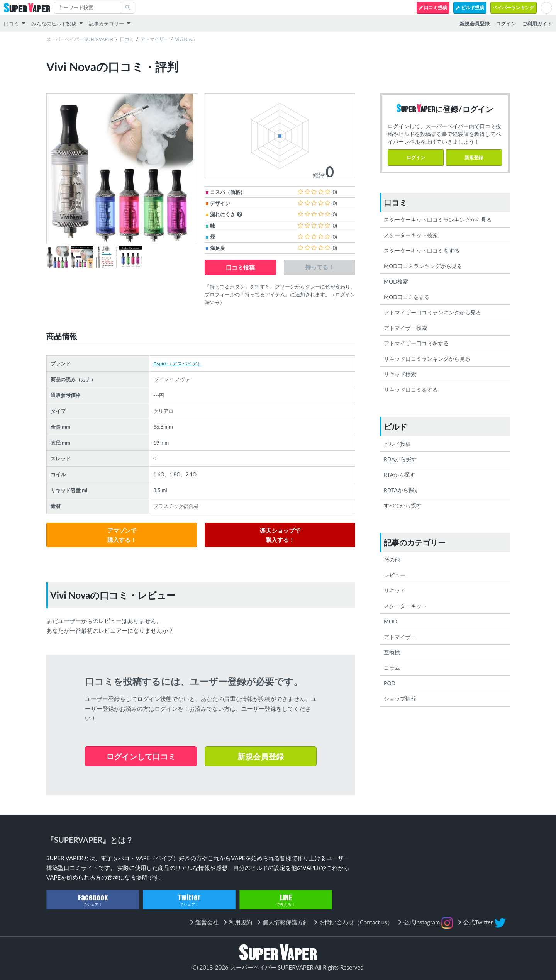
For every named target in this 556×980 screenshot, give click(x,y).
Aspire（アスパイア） (178, 363)
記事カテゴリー (106, 24)
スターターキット (405, 606)
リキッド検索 (400, 374)
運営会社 (207, 922)
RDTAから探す (402, 490)
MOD (391, 621)
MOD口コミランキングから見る (423, 266)
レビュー (395, 575)
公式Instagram (428, 923)
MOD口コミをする (407, 297)
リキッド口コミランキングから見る (427, 359)
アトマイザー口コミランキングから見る (432, 312)
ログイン (416, 157)
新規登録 (474, 157)
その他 (392, 560)
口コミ (11, 24)
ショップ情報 (400, 699)
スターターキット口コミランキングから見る (438, 220)
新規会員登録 (261, 756)
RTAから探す (399, 475)
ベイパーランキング (514, 8)
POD (390, 683)
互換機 (392, 652)
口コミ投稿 (433, 8)
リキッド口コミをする (411, 390)
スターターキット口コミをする (422, 251)
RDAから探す (400, 459)
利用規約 (241, 922)
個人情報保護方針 (286, 922)
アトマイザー (154, 39)
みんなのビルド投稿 (54, 24)
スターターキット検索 (411, 235)
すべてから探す (403, 505)
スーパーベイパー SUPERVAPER (80, 39)
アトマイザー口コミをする (416, 343)
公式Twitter (485, 923)
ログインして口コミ (141, 756)
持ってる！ (320, 267)
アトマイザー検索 (405, 328)
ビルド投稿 (470, 8)
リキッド (395, 590)
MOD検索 (396, 281)
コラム (392, 668)
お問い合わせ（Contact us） (356, 922)
